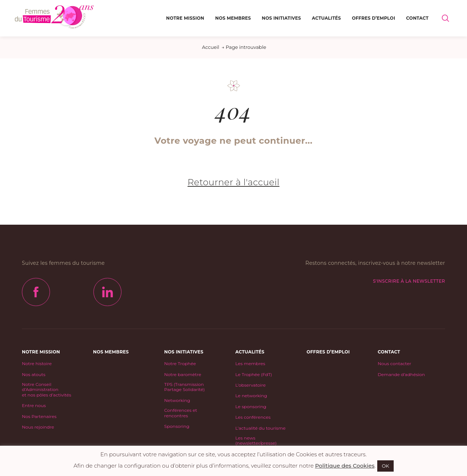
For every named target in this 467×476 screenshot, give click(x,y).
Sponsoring (177, 426)
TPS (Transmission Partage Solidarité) (184, 387)
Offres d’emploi (373, 18)
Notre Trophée (180, 364)
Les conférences (253, 417)
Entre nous (34, 406)
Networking (177, 400)
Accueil (210, 47)
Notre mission (185, 18)
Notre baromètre (183, 375)
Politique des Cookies (345, 466)
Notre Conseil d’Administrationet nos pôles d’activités (47, 390)
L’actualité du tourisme (260, 428)
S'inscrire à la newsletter (409, 281)
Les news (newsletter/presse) (256, 441)
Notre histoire (37, 364)
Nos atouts (34, 375)
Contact (417, 18)
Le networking (251, 396)
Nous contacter (394, 364)
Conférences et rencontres (181, 413)
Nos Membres (233, 18)
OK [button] (385, 466)
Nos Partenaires (39, 417)
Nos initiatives (281, 18)
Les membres (250, 364)
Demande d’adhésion (401, 375)
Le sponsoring (251, 407)
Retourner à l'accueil (233, 182)
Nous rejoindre (38, 427)
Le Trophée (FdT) (254, 375)
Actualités (327, 18)
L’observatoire (250, 385)
